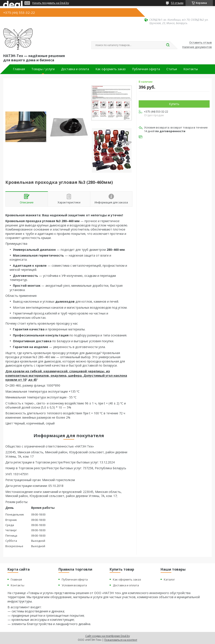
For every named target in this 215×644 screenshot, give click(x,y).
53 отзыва (177, 3)
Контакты (191, 69)
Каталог (169, 579)
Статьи (172, 69)
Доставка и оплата (75, 69)
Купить (174, 104)
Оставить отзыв (200, 43)
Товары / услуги (43, 69)
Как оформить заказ (111, 69)
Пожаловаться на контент (121, 640)
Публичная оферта (146, 69)
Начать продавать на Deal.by (51, 3)
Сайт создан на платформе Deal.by (108, 636)
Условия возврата (74, 585)
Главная (19, 69)
